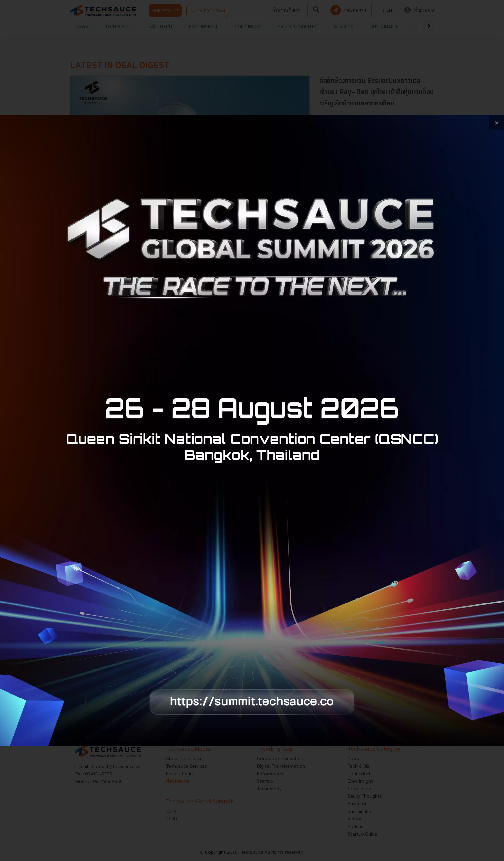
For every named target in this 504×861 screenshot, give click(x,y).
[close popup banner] (497, 123)
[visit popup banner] (252, 430)
